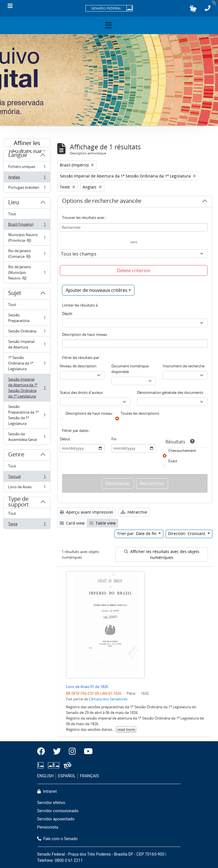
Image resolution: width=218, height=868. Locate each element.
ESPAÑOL (67, 776)
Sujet (15, 294)
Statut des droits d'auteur (81, 392)
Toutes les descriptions (140, 413)
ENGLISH (46, 776)
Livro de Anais (27, 488)
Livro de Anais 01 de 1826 (87, 687)
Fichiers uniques (27, 168)
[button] (193, 8)
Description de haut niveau (85, 334)
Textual (27, 478)
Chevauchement (182, 450)
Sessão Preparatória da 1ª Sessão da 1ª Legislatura (27, 415)
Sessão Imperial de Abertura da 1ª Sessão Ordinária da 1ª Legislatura (27, 388)
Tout (12, 214)
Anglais (27, 178)
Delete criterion (134, 270)
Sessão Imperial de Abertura (27, 344)
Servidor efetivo (51, 803)
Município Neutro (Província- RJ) (27, 237)
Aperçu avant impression (87, 512)
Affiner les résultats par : (27, 143)
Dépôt (67, 314)
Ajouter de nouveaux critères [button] (97, 290)
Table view (103, 523)
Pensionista (48, 827)
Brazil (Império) (27, 226)
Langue (18, 156)
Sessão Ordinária (27, 332)
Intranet (47, 792)
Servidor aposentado (56, 819)
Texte (27, 525)
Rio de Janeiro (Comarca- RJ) (27, 254)
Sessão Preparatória (27, 318)
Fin (114, 439)
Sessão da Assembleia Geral (27, 437)
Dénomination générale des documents (170, 392)
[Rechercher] (134, 227)
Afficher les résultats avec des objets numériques (162, 554)
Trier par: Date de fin (137, 533)
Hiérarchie (134, 512)
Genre (16, 455)
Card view (72, 523)
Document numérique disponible (130, 369)
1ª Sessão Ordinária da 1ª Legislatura (27, 363)
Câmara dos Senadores (108, 699)
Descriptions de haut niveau (89, 413)
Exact (173, 461)
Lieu (14, 203)
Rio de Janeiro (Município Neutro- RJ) (27, 272)
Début (65, 439)
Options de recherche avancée (102, 202)
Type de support (18, 504)
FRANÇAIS (89, 776)
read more (126, 729)
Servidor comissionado (58, 811)
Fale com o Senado (58, 839)
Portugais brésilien (27, 188)
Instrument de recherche (184, 366)
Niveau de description (78, 366)
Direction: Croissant (187, 533)
